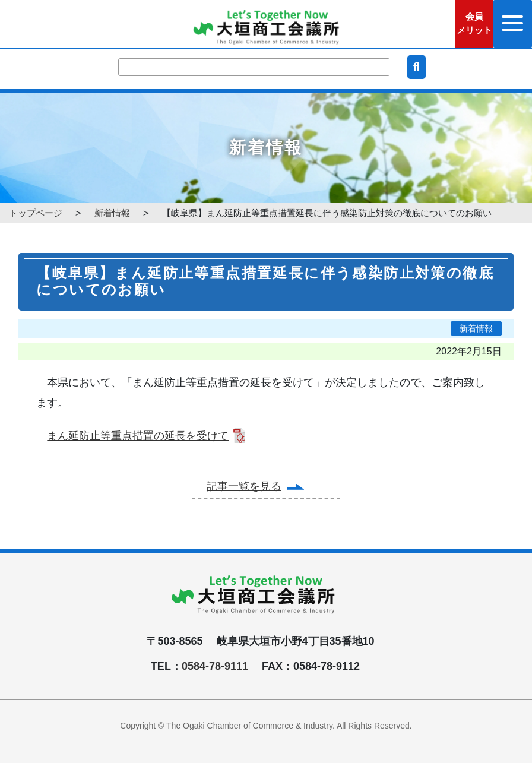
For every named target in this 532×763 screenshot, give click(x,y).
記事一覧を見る (244, 486)
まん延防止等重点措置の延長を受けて (138, 436)
